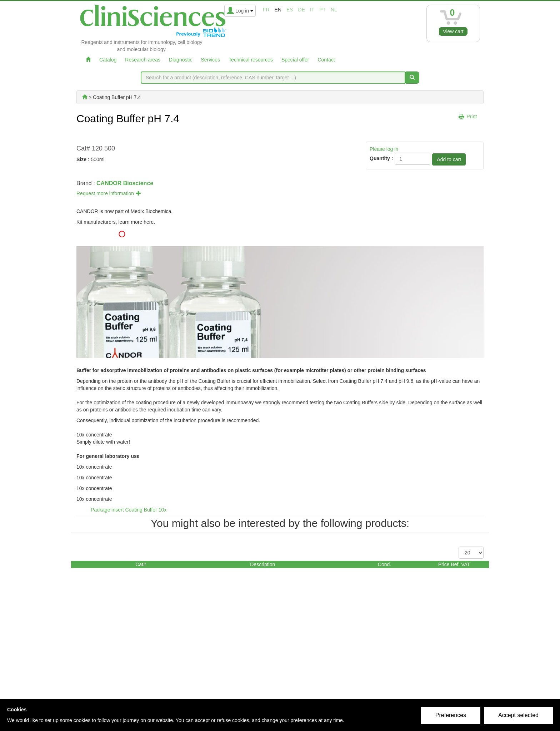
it (312, 10)
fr (266, 10)
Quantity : (381, 158)
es (290, 10)
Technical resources (251, 60)
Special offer (295, 60)
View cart (453, 31)
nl (334, 10)
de (302, 10)
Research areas (143, 60)
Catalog (108, 60)
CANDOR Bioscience (125, 183)
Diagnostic (181, 60)
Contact (326, 60)
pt (322, 10)
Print (472, 117)
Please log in (384, 149)
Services (210, 60)
